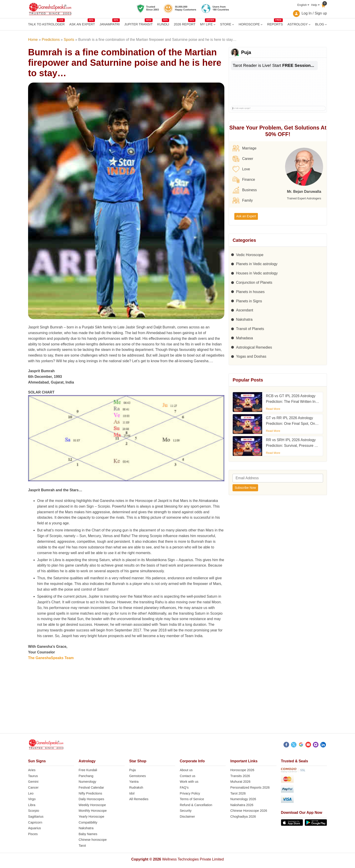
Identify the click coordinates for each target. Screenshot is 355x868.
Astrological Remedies (254, 347)
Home (33, 40)
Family (243, 200)
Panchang (86, 776)
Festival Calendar (91, 787)
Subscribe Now (245, 488)
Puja (133, 770)
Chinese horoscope (93, 840)
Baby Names (88, 834)
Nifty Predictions (90, 793)
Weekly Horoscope (92, 805)
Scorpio (34, 811)
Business (245, 190)
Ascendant (245, 310)
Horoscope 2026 (242, 770)
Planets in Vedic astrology (257, 264)
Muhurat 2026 (240, 782)
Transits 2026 (240, 776)
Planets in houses (250, 292)
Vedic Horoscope (250, 255)
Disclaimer (187, 817)
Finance (244, 180)
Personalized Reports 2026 (250, 787)
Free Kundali (88, 770)
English (302, 5)
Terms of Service (192, 799)
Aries (32, 770)
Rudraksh (136, 787)
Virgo (32, 799)
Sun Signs (37, 761)
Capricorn (35, 822)
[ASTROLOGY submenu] (310, 24)
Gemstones (138, 776)
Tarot (82, 846)
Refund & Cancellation (196, 805)
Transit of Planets (250, 329)
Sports (69, 40)
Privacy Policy (190, 793)
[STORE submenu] (233, 24)
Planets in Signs (249, 301)
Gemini (33, 782)
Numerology (87, 782)
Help (314, 5)
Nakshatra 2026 (242, 805)
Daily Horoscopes (91, 799)
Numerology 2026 (243, 799)
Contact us (188, 776)
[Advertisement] (177, 702)
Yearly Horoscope (91, 817)
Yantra (134, 782)
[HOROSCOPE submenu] (262, 24)
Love (241, 169)
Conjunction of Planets (254, 282)
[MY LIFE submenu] (215, 24)
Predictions (51, 40)
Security (186, 811)
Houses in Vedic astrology (257, 273)
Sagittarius (36, 817)
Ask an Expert (246, 216)
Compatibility (88, 822)
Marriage (244, 148)
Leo (31, 793)
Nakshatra (244, 319)
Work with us (189, 782)
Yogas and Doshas (251, 356)
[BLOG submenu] (326, 24)
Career (243, 159)
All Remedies (139, 799)
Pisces (33, 834)
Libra (32, 805)
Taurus (33, 776)
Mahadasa (244, 338)
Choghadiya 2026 (243, 817)
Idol (132, 793)
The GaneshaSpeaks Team (51, 658)
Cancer (33, 787)
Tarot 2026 (238, 793)
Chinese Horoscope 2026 (249, 811)
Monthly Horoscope (93, 811)
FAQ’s (184, 787)
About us (186, 770)
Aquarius (35, 828)
